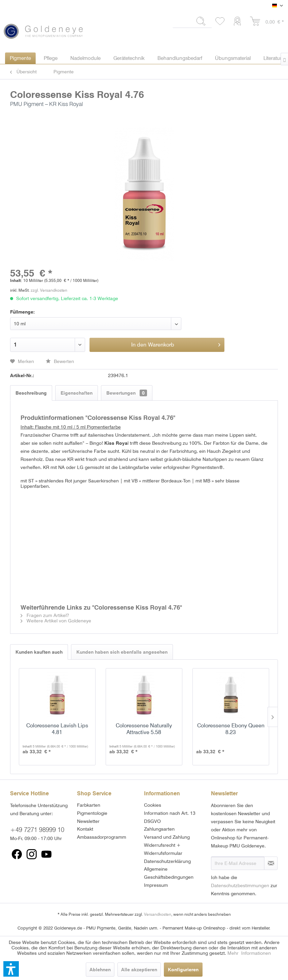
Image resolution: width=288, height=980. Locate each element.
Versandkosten (158, 914)
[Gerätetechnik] (129, 58)
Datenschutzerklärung (167, 861)
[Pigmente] (20, 58)
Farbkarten (89, 805)
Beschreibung (31, 393)
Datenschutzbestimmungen (240, 885)
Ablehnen (100, 970)
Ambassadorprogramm (102, 837)
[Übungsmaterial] (233, 58)
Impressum (156, 885)
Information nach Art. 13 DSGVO (170, 817)
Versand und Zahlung (167, 837)
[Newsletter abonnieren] (271, 863)
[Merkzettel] (220, 22)
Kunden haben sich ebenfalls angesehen (122, 652)
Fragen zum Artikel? (45, 615)
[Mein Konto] (239, 22)
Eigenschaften (77, 393)
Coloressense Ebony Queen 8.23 (231, 729)
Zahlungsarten (159, 829)
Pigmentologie (92, 813)
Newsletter (88, 821)
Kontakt (85, 829)
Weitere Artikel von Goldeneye (56, 621)
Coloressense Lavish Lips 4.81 (57, 729)
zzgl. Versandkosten (49, 290)
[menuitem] (192, 24)
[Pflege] (51, 58)
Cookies (153, 805)
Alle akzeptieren (139, 970)
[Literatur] (273, 58)
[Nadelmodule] (85, 58)
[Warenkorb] (267, 22)
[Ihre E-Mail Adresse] (238, 863)
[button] (11, 969)
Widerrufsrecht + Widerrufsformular (163, 849)
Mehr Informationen (249, 953)
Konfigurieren (183, 970)
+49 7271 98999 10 (37, 830)
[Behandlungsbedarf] (180, 58)
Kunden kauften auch (39, 652)
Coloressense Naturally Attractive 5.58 (144, 729)
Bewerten (60, 361)
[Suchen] (201, 21)
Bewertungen (127, 393)
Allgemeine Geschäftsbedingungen (169, 873)
